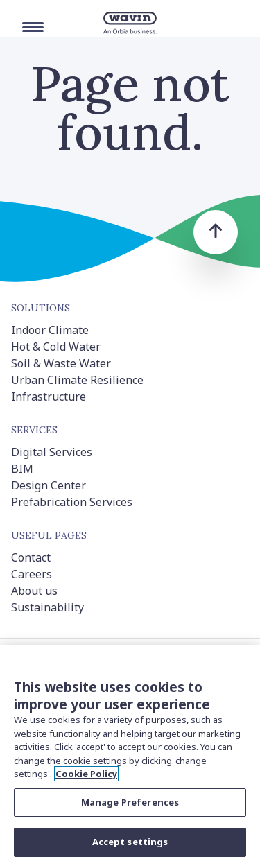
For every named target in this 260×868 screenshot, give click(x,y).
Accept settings (130, 842)
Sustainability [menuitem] (47, 607)
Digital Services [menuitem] (52, 452)
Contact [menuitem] (31, 557)
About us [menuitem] (34, 591)
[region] (130, 757)
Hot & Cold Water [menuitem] (56, 347)
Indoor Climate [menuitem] (50, 330)
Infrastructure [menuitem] (49, 397)
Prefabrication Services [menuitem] (72, 502)
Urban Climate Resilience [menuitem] (77, 380)
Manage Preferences (130, 802)
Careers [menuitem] (32, 574)
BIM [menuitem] (22, 469)
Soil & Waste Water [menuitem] (61, 363)
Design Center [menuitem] (49, 485)
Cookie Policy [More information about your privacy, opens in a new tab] (86, 774)
